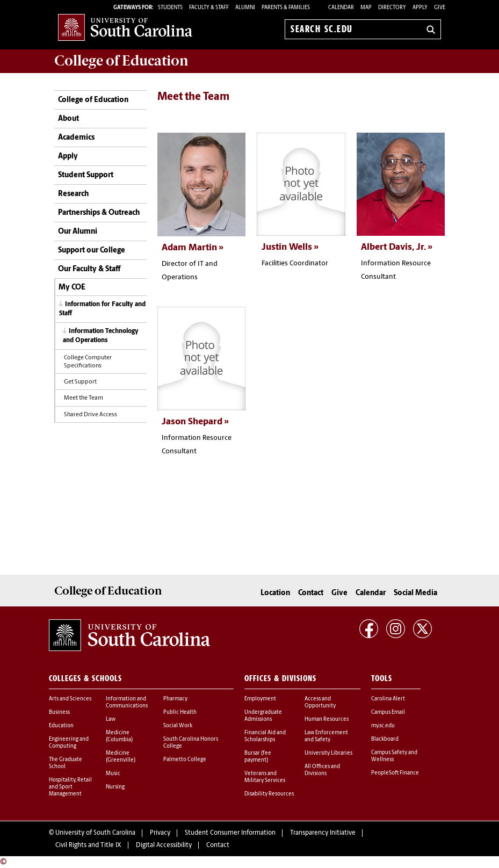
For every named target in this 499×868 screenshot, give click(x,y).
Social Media (415, 593)
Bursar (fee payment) (258, 756)
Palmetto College (185, 759)
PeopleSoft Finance (395, 773)
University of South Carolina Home (125, 27)
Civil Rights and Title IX (88, 845)
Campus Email (388, 712)
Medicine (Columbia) (119, 736)
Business (59, 712)
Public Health (180, 712)
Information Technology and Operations (101, 336)
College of (121, 61)
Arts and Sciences (70, 699)
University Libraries (328, 753)
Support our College (92, 251)
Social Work (178, 725)
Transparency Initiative (323, 833)
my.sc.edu (383, 725)
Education (61, 725)
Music (113, 773)
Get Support (80, 382)
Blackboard (385, 739)
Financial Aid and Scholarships (265, 736)
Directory (392, 8)
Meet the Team (84, 398)
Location (275, 593)
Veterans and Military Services (265, 777)
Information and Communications (127, 702)
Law (111, 719)
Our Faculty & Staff (89, 269)
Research (73, 194)
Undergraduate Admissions (263, 715)
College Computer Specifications (88, 362)
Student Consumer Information (230, 833)
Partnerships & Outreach (99, 213)
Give (440, 8)
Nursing (115, 787)
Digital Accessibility (164, 845)
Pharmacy (175, 699)
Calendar (341, 8)
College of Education (93, 100)
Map (366, 8)
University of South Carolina (95, 833)
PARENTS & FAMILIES (286, 8)
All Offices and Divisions (322, 770)
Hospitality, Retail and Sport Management (70, 787)
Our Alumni (78, 232)
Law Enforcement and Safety (326, 736)
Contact (311, 593)
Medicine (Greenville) (121, 756)
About (68, 119)
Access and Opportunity (320, 702)
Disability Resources (269, 794)
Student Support (86, 175)
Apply (420, 8)
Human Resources (327, 719)
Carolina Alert (388, 699)
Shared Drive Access (91, 415)
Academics (76, 138)
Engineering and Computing (69, 742)
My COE (72, 288)
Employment (260, 699)
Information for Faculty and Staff (102, 309)
